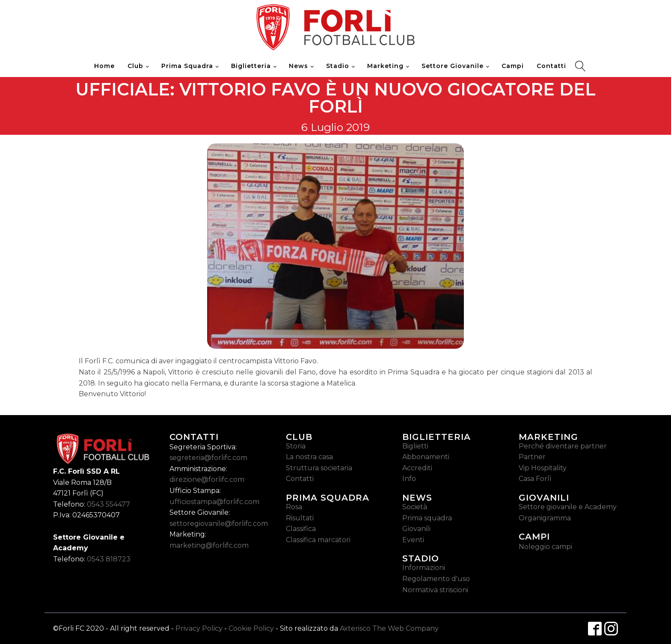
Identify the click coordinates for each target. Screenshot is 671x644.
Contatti (551, 66)
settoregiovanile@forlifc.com (219, 524)
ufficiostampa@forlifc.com (214, 502)
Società (415, 507)
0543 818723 (109, 559)
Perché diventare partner (563, 446)
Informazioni (424, 568)
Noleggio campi (545, 547)
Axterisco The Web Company (389, 628)
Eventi (413, 540)
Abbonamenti (426, 457)
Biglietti (415, 446)
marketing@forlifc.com (209, 545)
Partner (532, 457)
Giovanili (416, 529)
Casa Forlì (535, 479)
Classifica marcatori (318, 540)
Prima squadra (427, 518)
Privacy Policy (199, 628)
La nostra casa (309, 457)
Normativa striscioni (435, 590)
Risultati (300, 518)
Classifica (301, 529)
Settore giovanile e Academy (568, 507)
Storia (296, 446)
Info (409, 479)
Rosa (294, 507)
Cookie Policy (251, 628)
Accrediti (417, 468)
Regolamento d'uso (436, 579)
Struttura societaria (319, 468)
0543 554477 (108, 504)
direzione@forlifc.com (207, 479)
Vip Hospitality (543, 468)
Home (104, 66)
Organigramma (545, 518)
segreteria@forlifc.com (208, 458)
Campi (513, 66)
